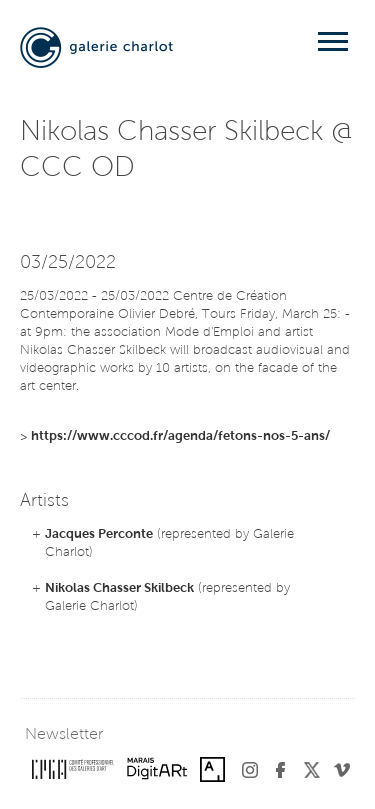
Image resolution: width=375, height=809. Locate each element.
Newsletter (64, 735)
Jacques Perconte (99, 534)
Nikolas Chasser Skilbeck (119, 588)
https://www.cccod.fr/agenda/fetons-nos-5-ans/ (180, 436)
